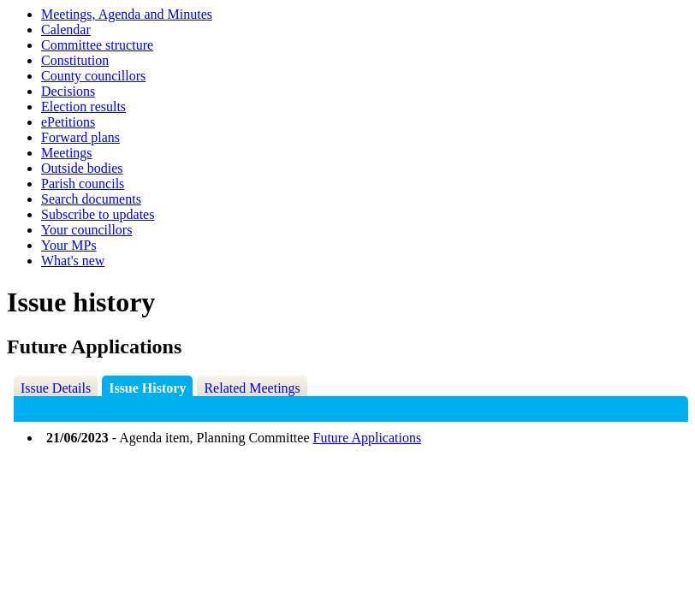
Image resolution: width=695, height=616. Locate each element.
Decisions (68, 91)
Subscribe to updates (98, 214)
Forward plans (80, 137)
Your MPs (69, 245)
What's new (73, 261)
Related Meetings (252, 388)
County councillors (93, 76)
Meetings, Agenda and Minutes (127, 14)
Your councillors (86, 230)
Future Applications (368, 438)
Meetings (67, 153)
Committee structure (97, 45)
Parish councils (83, 184)
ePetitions (68, 122)
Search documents (91, 199)
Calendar (66, 30)
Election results (83, 107)
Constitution (75, 60)
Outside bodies (82, 168)
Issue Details (56, 388)
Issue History (147, 388)
